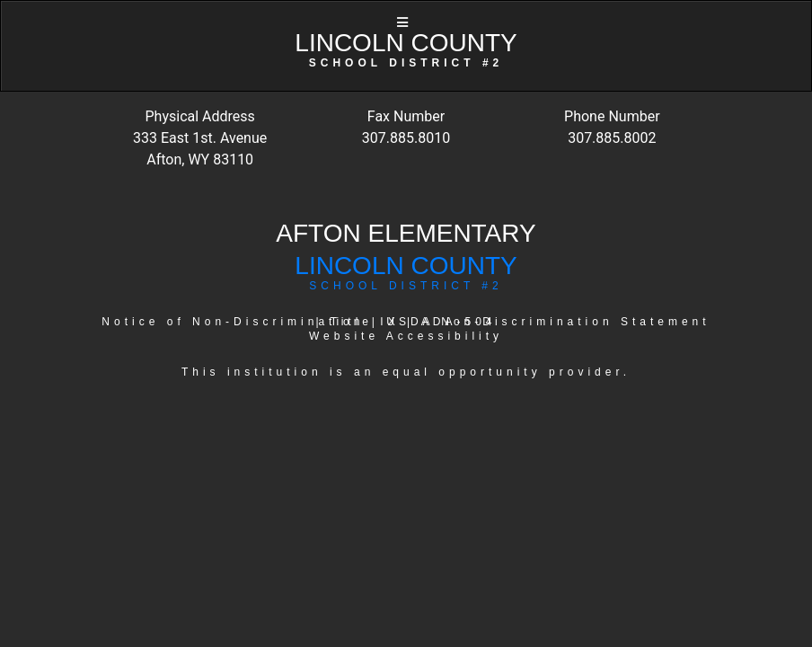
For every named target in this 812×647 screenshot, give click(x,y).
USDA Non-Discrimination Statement (548, 322)
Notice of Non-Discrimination (233, 322)
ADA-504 (459, 322)
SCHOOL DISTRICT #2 (406, 286)
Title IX (365, 322)
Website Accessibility (406, 336)
